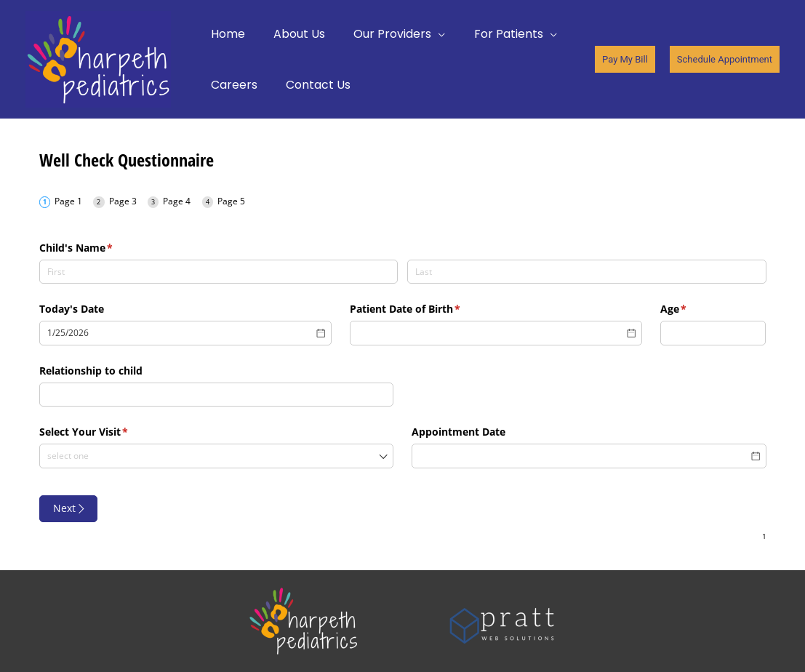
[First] (219, 272)
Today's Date (72, 309)
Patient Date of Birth (426, 309)
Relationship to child (91, 371)
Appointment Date (458, 432)
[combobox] (217, 456)
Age (695, 309)
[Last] (587, 272)
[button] (625, 59)
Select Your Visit (105, 432)
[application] (425, 34)
